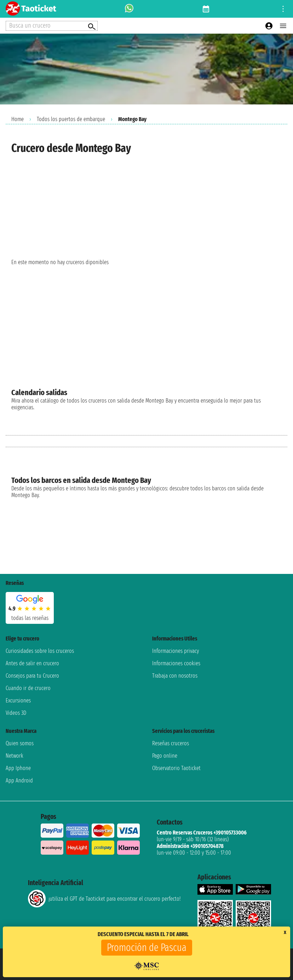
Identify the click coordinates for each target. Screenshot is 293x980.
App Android (19, 780)
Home (18, 119)
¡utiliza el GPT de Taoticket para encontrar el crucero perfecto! (104, 899)
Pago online (165, 756)
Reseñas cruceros (171, 743)
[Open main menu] (283, 26)
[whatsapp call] (129, 9)
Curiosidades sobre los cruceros (40, 651)
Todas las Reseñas (30, 618)
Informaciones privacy (176, 651)
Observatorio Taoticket (176, 768)
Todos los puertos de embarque (71, 119)
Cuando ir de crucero (28, 688)
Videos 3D (16, 713)
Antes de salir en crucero (32, 663)
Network (15, 756)
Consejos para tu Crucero (32, 676)
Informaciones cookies (176, 663)
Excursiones (18, 700)
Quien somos (20, 743)
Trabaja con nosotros (175, 676)
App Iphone (18, 768)
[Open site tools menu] (283, 9)
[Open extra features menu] (52, 26)
